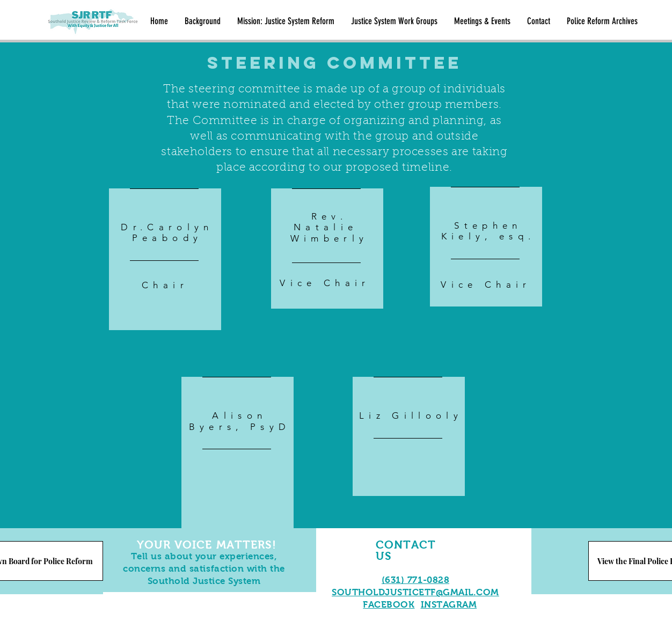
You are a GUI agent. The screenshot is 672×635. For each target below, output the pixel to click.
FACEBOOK (389, 605)
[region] (165, 270)
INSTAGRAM (449, 605)
